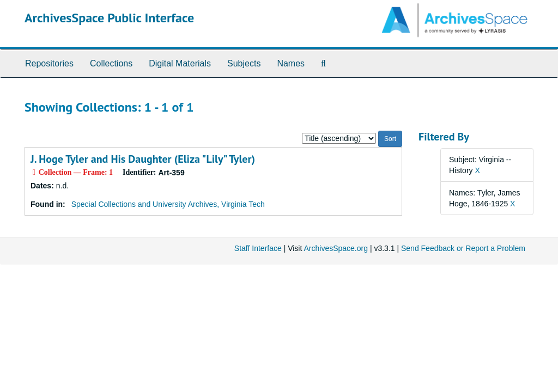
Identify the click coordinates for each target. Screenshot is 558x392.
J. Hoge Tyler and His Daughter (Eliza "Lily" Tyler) (143, 159)
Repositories (49, 63)
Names (291, 63)
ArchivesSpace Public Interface (109, 18)
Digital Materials (180, 63)
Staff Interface (258, 248)
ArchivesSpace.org (336, 248)
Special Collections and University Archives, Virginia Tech (168, 204)
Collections (111, 63)
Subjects (244, 63)
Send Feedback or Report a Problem (463, 248)
